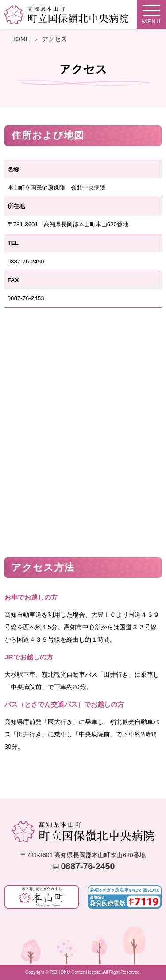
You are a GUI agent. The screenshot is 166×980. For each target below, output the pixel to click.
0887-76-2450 (88, 866)
